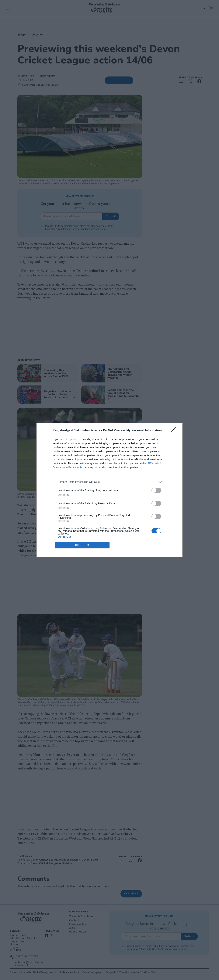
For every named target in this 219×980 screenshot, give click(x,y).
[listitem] (109, 482)
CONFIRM (82, 545)
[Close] (175, 430)
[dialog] (109, 490)
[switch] (156, 490)
